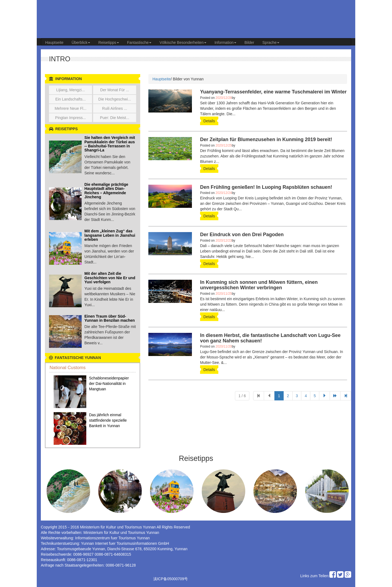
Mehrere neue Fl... (71, 108)
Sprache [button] (271, 42)
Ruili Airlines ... (115, 108)
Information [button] (225, 42)
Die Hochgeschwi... (115, 99)
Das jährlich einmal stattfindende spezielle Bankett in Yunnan (108, 420)
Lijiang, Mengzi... (70, 90)
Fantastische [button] (139, 42)
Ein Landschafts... (70, 99)
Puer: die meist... (114, 118)
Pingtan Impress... (71, 118)
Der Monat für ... (115, 90)
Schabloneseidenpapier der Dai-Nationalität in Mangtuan (109, 384)
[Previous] (259, 396)
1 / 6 (242, 396)
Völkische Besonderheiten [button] (183, 42)
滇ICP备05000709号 (171, 579)
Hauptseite (54, 42)
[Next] (346, 396)
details (209, 121)
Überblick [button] (81, 42)
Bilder (249, 42)
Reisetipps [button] (108, 42)
